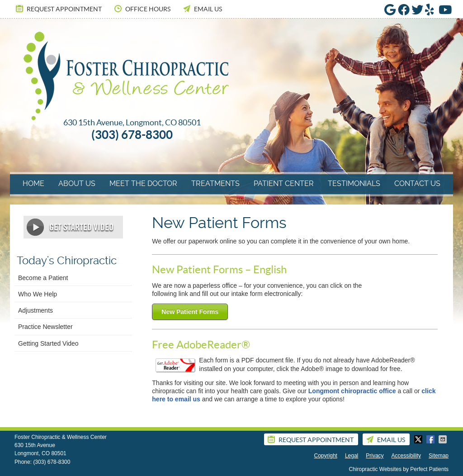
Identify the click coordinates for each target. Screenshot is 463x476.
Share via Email (444, 439)
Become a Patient (43, 278)
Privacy (375, 456)
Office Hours (142, 9)
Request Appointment (58, 9)
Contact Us (417, 183)
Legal (352, 456)
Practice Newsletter (45, 327)
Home (33, 183)
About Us (77, 183)
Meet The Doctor (143, 183)
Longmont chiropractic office (352, 391)
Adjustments (35, 310)
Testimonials (354, 183)
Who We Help (38, 294)
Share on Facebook (431, 439)
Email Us (202, 9)
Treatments (215, 183)
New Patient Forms (190, 312)
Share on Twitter (419, 439)
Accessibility (406, 456)
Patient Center (284, 183)
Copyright (326, 456)
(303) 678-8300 (52, 462)
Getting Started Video (48, 343)
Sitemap (439, 456)
